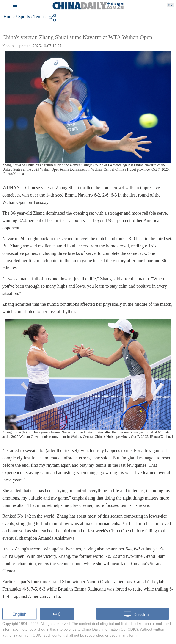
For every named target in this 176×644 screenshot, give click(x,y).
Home (9, 17)
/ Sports (23, 17)
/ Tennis (38, 17)
